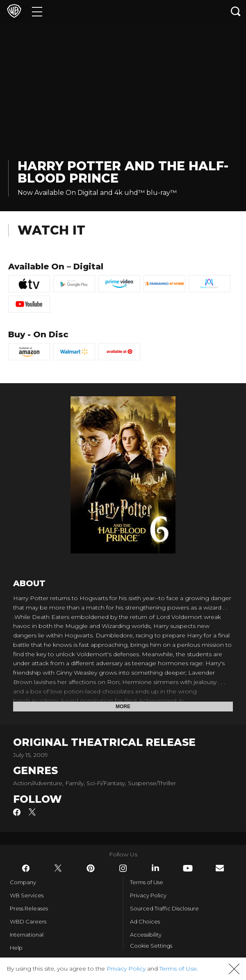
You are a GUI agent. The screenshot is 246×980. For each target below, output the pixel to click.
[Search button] (236, 11)
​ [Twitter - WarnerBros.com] (58, 868)
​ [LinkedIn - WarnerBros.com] (155, 868)
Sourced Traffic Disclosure (164, 908)
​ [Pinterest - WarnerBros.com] (91, 868)
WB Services (27, 895)
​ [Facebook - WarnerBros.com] (26, 868)
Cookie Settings (151, 946)
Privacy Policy (148, 895)
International (27, 935)
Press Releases (29, 908)
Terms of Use (147, 882)
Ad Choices (145, 921)
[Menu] (37, 11)
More (123, 707)
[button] (234, 969)
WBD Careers (28, 921)
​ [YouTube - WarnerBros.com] (188, 868)
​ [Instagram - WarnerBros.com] (123, 868)
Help (16, 948)
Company (23, 882)
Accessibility (146, 935)
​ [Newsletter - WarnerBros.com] (220, 868)
